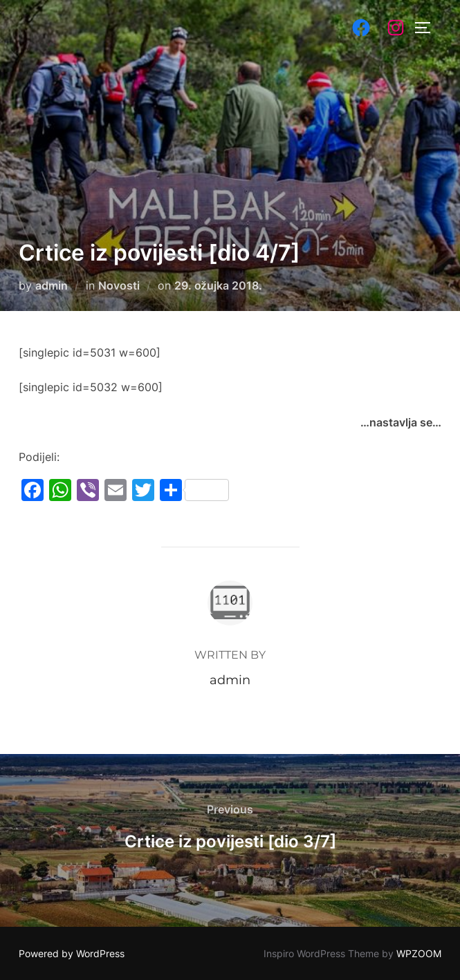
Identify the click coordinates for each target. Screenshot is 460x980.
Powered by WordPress (72, 953)
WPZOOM (419, 953)
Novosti (119, 285)
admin (52, 285)
